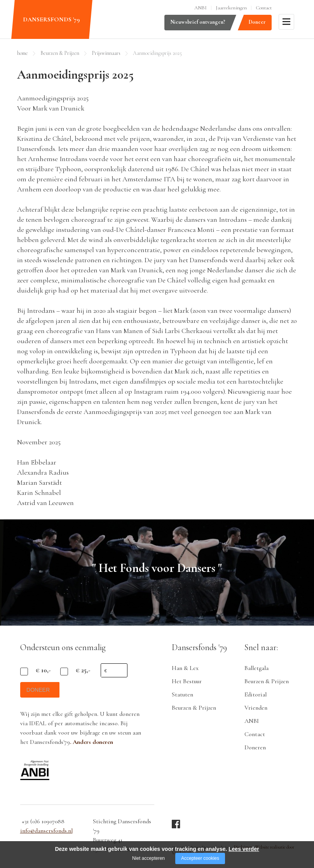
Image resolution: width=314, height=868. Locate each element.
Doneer (257, 22)
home (23, 53)
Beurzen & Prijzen (60, 53)
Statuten (182, 694)
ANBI (201, 8)
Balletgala (256, 668)
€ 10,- (43, 670)
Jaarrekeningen (231, 8)
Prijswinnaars (106, 53)
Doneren (255, 747)
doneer (40, 693)
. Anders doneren (92, 745)
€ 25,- (83, 670)
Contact (264, 8)
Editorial (256, 694)
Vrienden (256, 708)
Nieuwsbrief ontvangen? (198, 22)
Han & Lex (185, 668)
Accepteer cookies (200, 858)
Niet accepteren (148, 858)
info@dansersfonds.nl (46, 834)
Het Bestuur (187, 681)
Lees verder (244, 849)
